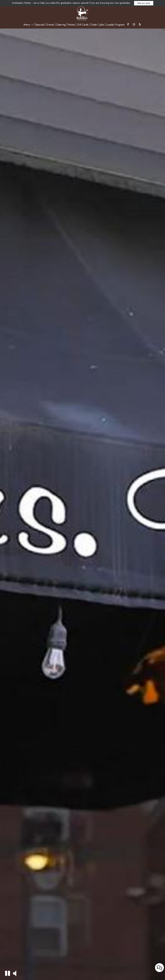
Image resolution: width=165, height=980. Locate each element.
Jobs (102, 25)
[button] (8, 973)
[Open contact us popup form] (159, 972)
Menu (28, 25)
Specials (40, 25)
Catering (61, 25)
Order (94, 25)
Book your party (144, 3)
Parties (71, 25)
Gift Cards (83, 25)
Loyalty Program (115, 25)
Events (50, 25)
